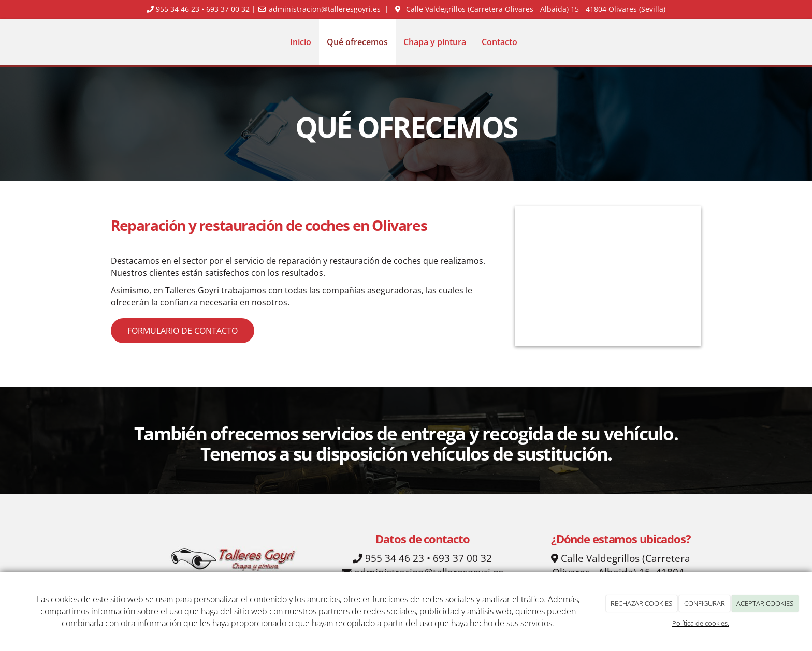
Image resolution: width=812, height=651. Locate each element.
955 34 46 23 (178, 9)
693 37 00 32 (228, 9)
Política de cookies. (701, 623)
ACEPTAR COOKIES (765, 603)
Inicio (301, 42)
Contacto (499, 42)
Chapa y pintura (435, 42)
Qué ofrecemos (357, 42)
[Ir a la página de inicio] (108, 42)
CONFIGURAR (705, 603)
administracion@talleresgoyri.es (325, 9)
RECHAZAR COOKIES (641, 603)
